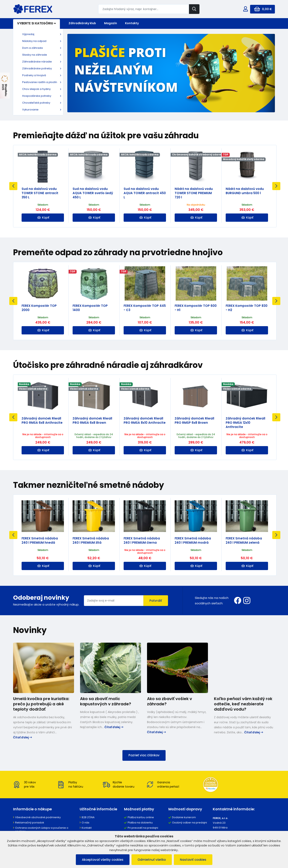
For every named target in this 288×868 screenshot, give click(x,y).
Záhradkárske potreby (37, 68)
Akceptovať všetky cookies (103, 860)
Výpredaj (28, 34)
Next (276, 186)
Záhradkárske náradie (37, 62)
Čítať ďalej (22, 737)
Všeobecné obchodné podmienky (38, 817)
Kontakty (132, 23)
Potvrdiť (156, 601)
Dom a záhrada (32, 48)
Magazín (111, 23)
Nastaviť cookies (193, 860)
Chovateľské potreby (36, 103)
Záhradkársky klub (82, 23)
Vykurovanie (30, 110)
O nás (86, 823)
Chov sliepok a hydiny (36, 89)
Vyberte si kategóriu (37, 23)
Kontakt (87, 828)
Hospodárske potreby (37, 96)
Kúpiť (43, 218)
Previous (13, 186)
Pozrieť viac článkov (144, 755)
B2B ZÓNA (88, 817)
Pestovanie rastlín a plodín (40, 82)
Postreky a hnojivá (34, 75)
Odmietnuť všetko (152, 860)
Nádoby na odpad (34, 41)
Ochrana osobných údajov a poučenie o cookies (42, 829)
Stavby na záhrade (35, 55)
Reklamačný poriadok (30, 823)
